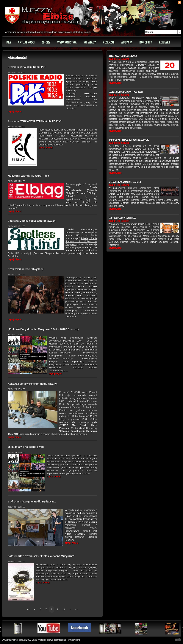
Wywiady (90, 42)
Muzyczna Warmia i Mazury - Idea (28, 176)
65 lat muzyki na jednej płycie (26, 447)
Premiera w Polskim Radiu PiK (27, 67)
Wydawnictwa (67, 42)
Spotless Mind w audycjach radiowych (32, 221)
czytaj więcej (15, 111)
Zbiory (46, 42)
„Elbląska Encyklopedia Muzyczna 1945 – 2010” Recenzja (43, 329)
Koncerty (146, 42)
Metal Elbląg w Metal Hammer (125, 182)
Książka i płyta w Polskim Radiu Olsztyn (33, 384)
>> (76, 609)
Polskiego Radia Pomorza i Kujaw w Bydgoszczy (81, 241)
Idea (8, 42)
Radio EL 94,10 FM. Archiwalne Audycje (129, 140)
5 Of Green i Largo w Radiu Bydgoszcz (32, 502)
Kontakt (164, 42)
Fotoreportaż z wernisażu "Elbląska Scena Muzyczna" (41, 556)
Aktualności (26, 42)
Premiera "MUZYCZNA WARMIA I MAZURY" (35, 121)
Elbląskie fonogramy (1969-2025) (126, 92)
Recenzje (109, 42)
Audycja (127, 42)
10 (64, 609)
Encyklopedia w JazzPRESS (122, 218)
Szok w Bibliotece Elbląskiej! (26, 269)
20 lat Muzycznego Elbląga (123, 56)
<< (29, 609)
